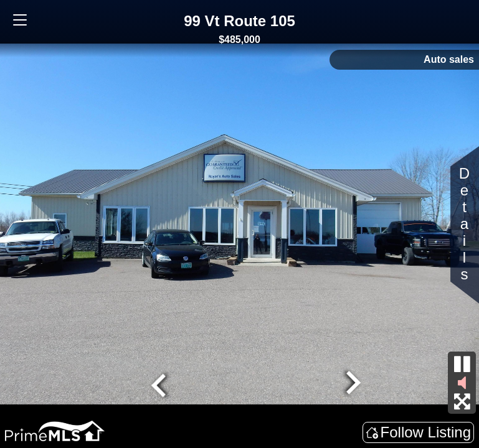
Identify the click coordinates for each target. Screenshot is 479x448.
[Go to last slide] (160, 384)
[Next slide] (351, 384)
